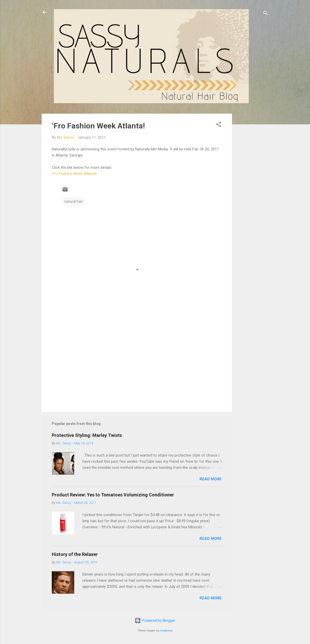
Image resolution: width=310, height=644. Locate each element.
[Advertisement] (252, 190)
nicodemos (166, 631)
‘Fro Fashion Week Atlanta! (98, 126)
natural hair (74, 201)
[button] (219, 125)
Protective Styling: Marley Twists (87, 435)
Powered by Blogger (155, 621)
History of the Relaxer (75, 554)
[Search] (266, 14)
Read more (211, 479)
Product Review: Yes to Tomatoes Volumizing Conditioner (113, 495)
